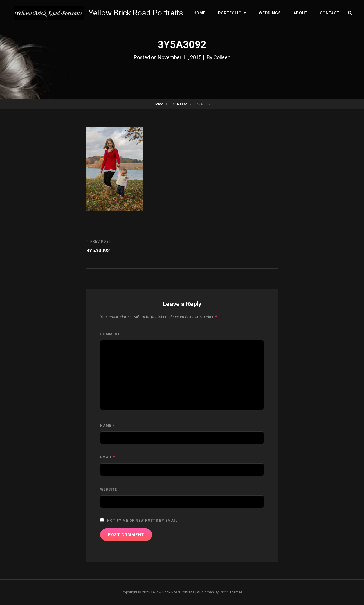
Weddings (270, 13)
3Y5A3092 (179, 104)
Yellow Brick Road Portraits (136, 13)
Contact (330, 13)
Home (199, 13)
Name (107, 426)
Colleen (222, 57)
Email (108, 457)
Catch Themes (231, 592)
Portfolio (230, 13)
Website (109, 489)
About (300, 13)
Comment (110, 334)
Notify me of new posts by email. (143, 521)
